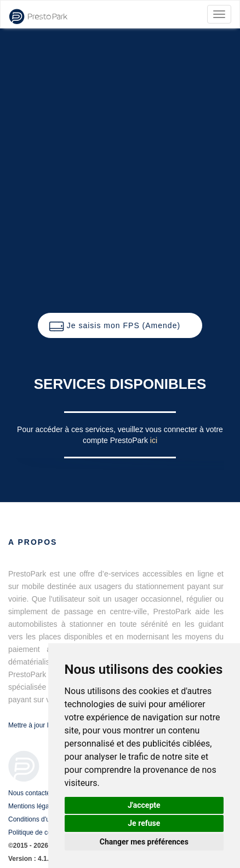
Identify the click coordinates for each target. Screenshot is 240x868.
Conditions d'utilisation (41, 819)
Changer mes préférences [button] (144, 842)
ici (154, 440)
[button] (120, 325)
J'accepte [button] (144, 805)
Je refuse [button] (144, 823)
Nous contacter (30, 793)
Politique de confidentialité (46, 832)
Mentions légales (33, 806)
